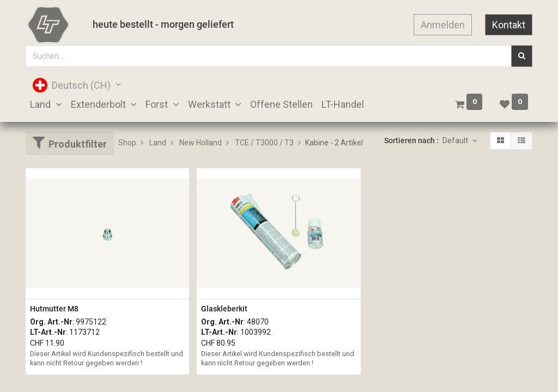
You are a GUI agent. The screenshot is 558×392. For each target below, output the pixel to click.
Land (158, 143)
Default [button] (456, 140)
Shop (127, 143)
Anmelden (443, 25)
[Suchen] (522, 56)
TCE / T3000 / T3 (264, 143)
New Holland (201, 143)
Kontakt (509, 25)
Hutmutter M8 (54, 309)
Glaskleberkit (224, 309)
